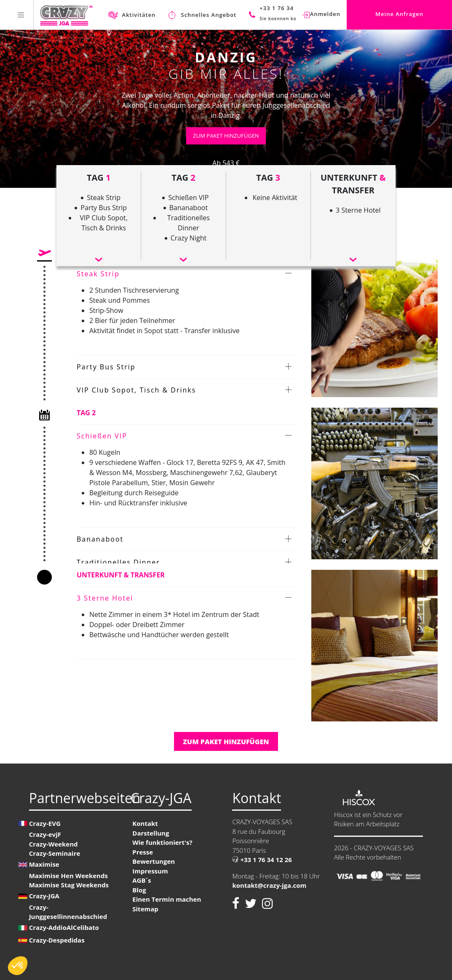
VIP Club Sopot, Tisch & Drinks (136, 390)
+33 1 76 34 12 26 (262, 860)
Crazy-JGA (44, 896)
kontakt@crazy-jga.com (269, 885)
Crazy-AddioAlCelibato (64, 927)
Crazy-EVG (45, 823)
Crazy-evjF (45, 834)
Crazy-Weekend (53, 844)
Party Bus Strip (106, 367)
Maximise (44, 864)
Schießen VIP (102, 436)
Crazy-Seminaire (55, 853)
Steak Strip (98, 274)
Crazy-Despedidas (57, 940)
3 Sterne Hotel (105, 598)
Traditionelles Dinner (118, 562)
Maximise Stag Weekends (69, 885)
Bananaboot (100, 539)
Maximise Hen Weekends (68, 876)
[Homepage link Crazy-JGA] (66, 15)
